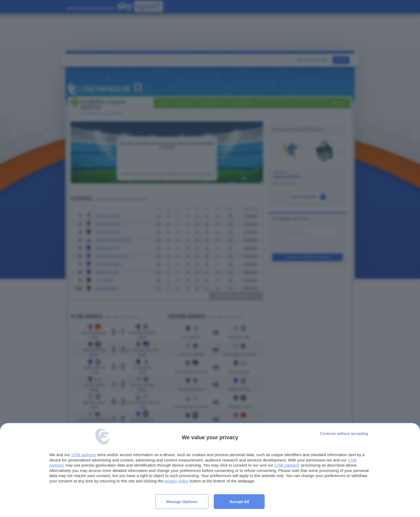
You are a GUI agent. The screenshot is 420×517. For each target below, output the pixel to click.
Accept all (239, 502)
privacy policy (177, 481)
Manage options (182, 502)
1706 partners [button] (83, 455)
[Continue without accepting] (344, 433)
